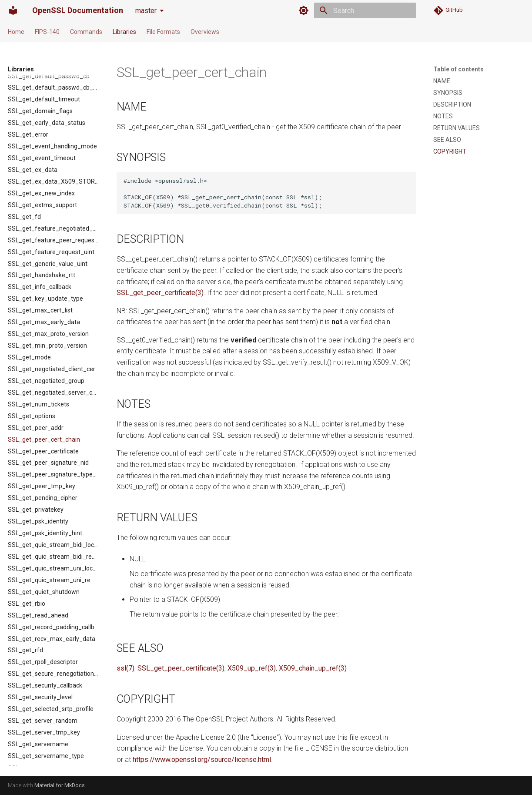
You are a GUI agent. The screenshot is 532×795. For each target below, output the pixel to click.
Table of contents (458, 69)
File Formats (163, 32)
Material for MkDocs (60, 785)
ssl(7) (125, 668)
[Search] (365, 10)
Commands (86, 32)
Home (16, 32)
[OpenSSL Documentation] (13, 10)
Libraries (124, 32)
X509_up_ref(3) (252, 668)
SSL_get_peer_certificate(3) (160, 293)
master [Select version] (146, 11)
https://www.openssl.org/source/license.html (202, 760)
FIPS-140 (47, 32)
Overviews (205, 32)
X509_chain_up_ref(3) (313, 668)
